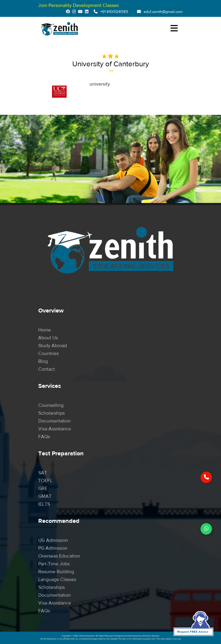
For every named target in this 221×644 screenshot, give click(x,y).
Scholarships (51, 413)
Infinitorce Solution (151, 636)
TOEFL (45, 481)
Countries (48, 353)
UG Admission (53, 540)
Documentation (54, 421)
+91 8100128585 (114, 12)
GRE (43, 488)
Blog (43, 361)
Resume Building (56, 572)
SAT (43, 473)
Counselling (51, 405)
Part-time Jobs (54, 564)
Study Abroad (53, 346)
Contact (47, 369)
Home (45, 330)
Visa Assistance (55, 429)
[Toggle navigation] (174, 29)
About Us (48, 338)
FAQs (44, 437)
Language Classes (57, 580)
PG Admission (53, 548)
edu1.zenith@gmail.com (163, 12)
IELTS (44, 504)
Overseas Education (59, 556)
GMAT (45, 496)
